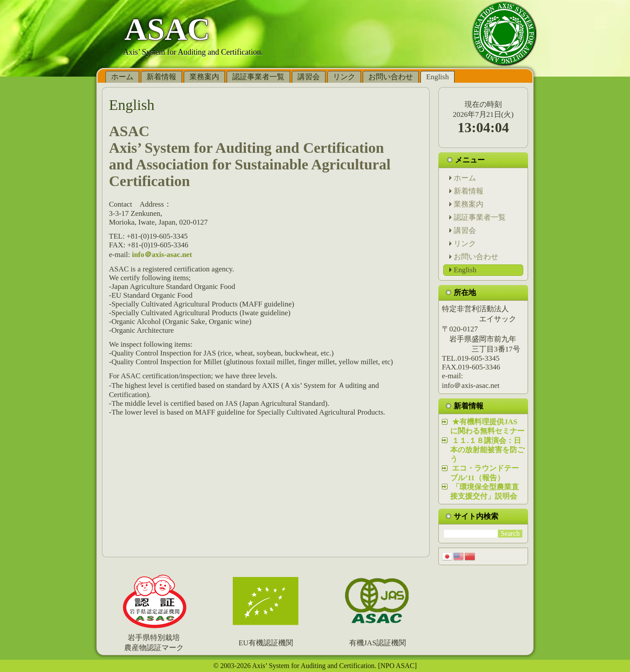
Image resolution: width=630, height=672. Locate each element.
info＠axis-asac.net (162, 255)
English (437, 77)
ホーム (122, 77)
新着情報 (161, 77)
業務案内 (204, 77)
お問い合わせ (391, 77)
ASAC (167, 29)
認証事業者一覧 (258, 77)
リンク (344, 77)
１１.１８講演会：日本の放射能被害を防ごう (487, 450)
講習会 (309, 77)
